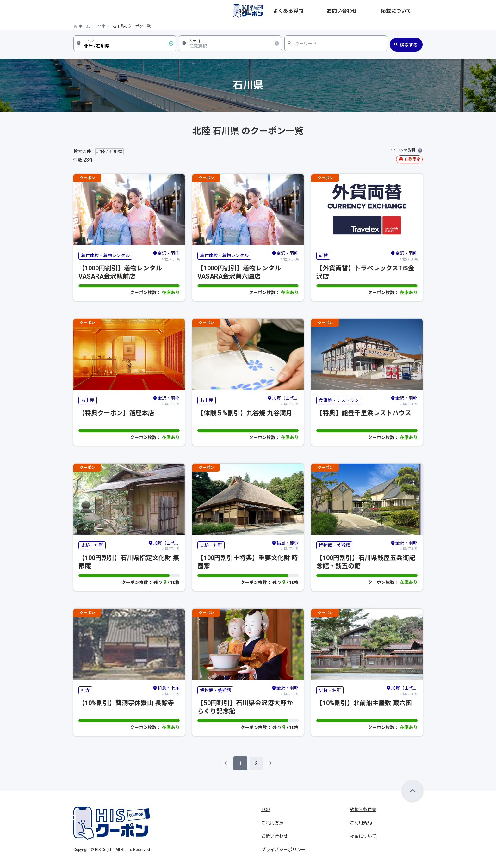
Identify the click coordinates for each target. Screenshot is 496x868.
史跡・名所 (92, 545)
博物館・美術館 (334, 545)
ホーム (84, 26)
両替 (323, 255)
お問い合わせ (375, 11)
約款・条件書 (363, 810)
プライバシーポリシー (283, 850)
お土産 (88, 400)
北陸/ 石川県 (166, 255)
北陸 (101, 26)
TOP (266, 810)
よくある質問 (341, 11)
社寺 (85, 690)
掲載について (409, 11)
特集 (316, 11)
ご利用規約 (361, 823)
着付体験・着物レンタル (105, 255)
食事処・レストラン (339, 400)
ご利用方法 (272, 823)
